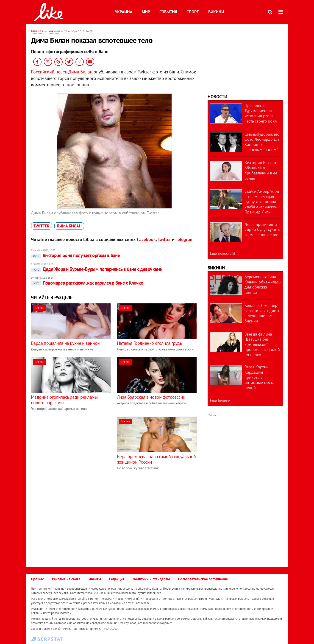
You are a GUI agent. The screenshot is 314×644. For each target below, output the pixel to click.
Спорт (193, 12)
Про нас (37, 579)
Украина (124, 12)
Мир (146, 12)
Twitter (42, 226)
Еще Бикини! (221, 400)
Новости (217, 97)
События (168, 12)
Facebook (146, 239)
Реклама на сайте (66, 579)
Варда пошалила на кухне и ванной (65, 343)
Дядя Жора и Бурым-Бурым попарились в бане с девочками (97, 269)
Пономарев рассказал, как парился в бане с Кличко (87, 283)
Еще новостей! (222, 253)
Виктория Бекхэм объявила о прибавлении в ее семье (261, 170)
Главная (37, 31)
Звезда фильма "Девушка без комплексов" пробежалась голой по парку (262, 344)
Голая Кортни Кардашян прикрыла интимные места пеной (259, 377)
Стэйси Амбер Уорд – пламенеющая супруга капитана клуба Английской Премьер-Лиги (262, 202)
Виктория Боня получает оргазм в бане (75, 255)
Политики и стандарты (151, 579)
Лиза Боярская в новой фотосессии (151, 397)
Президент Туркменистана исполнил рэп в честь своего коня (261, 113)
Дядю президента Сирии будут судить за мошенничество (262, 230)
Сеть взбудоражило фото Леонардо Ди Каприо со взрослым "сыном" (262, 142)
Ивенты (95, 579)
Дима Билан (69, 226)
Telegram (185, 239)
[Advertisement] (69, 449)
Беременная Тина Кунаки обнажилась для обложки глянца (262, 284)
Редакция (117, 579)
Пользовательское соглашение (203, 579)
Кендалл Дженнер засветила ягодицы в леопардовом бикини (262, 313)
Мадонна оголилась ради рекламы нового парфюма (64, 400)
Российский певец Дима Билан (62, 72)
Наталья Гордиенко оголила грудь (149, 343)
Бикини (216, 12)
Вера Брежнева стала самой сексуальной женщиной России (156, 459)
